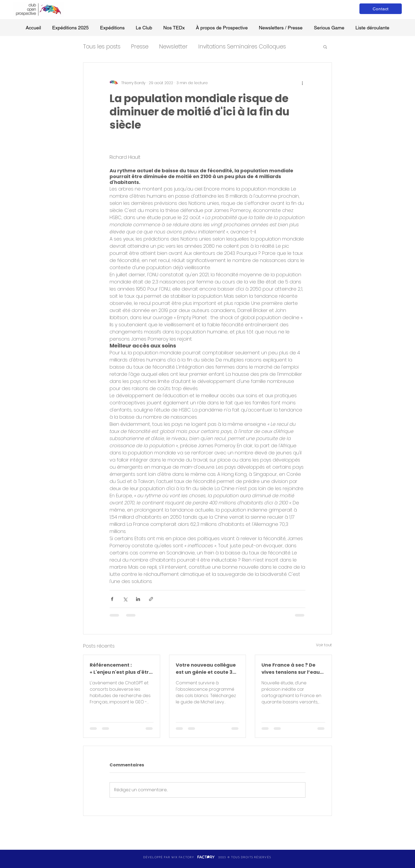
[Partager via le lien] (151, 599)
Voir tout (324, 645)
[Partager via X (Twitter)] (125, 599)
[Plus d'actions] (302, 83)
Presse (140, 46)
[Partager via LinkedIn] (138, 599)
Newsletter (173, 46)
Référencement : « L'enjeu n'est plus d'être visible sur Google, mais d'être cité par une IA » (121, 669)
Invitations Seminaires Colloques (242, 46)
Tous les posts (102, 46)
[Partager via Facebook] (112, 599)
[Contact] (381, 9)
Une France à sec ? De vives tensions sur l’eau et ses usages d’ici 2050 (291, 669)
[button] (325, 47)
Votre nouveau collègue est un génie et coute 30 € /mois (206, 669)
